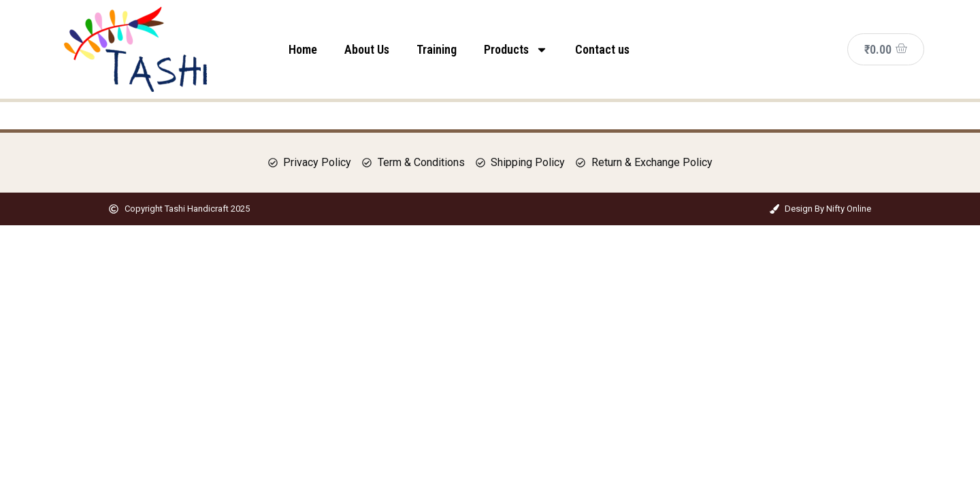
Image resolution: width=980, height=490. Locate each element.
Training (437, 49)
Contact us (602, 49)
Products (516, 50)
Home (303, 49)
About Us (367, 49)
